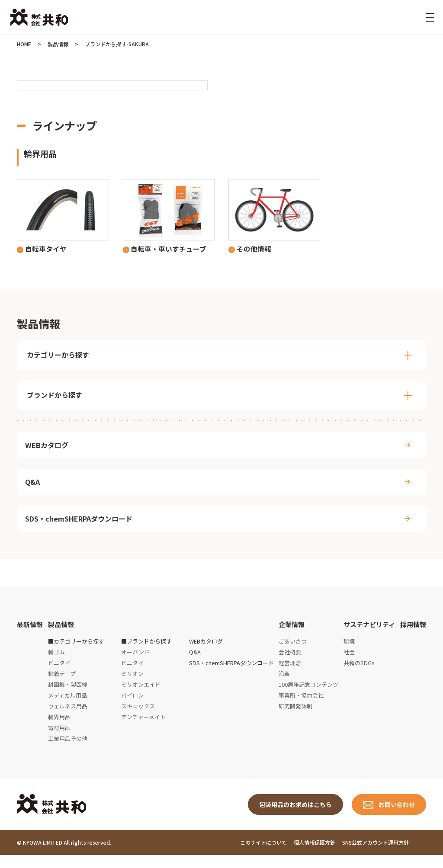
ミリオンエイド (141, 696)
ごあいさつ (293, 653)
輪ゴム (56, 664)
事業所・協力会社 (301, 707)
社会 (349, 664)
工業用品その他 (68, 750)
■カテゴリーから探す (76, 653)
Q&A (34, 488)
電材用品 (59, 739)
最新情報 (30, 636)
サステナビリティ (369, 636)
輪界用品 (59, 728)
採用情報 (413, 636)
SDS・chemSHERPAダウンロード (80, 528)
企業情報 (292, 636)
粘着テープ (62, 685)
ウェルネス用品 (68, 717)
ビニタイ (59, 674)
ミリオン (132, 685)
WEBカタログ (48, 448)
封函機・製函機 (68, 696)
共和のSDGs (359, 674)
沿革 (284, 685)
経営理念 (290, 674)
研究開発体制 (295, 717)
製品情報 (61, 636)
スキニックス (138, 717)
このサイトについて (263, 856)
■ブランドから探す (146, 653)
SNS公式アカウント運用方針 (376, 856)
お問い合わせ (397, 817)
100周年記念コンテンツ (308, 696)
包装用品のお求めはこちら (295, 817)
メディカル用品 (67, 707)
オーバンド (135, 664)
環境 (349, 653)
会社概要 (290, 664)
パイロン (132, 707)
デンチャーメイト (143, 728)
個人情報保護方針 (315, 856)
